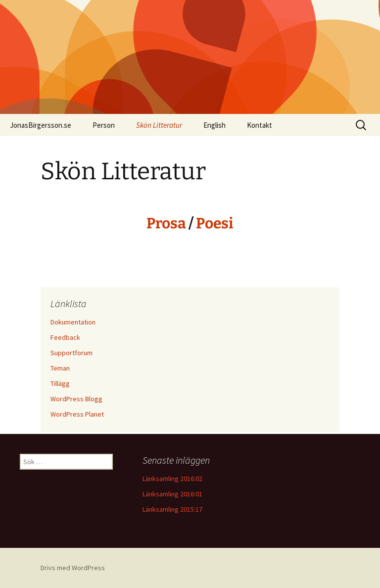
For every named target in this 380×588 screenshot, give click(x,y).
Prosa (166, 223)
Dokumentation (73, 322)
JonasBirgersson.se (41, 125)
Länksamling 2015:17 (172, 509)
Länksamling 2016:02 (172, 479)
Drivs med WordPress (73, 568)
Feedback (65, 337)
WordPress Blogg (76, 399)
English (214, 125)
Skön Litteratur (159, 125)
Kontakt (260, 125)
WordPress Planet (77, 414)
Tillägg (60, 383)
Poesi (215, 223)
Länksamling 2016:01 (172, 494)
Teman (60, 368)
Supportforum (71, 353)
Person (104, 125)
